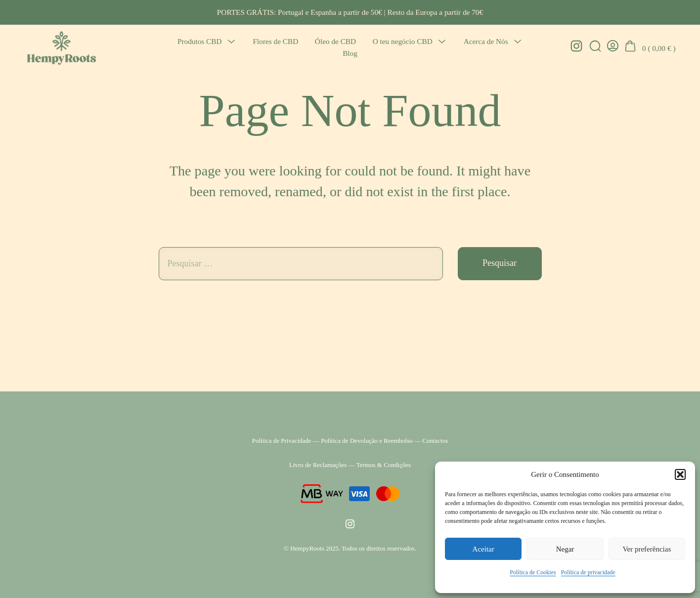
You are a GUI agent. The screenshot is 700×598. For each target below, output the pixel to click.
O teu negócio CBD (403, 41)
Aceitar (483, 549)
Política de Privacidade (282, 441)
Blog (350, 53)
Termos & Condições (384, 465)
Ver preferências (647, 549)
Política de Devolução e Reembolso (367, 441)
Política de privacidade (588, 572)
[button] (680, 474)
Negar (565, 549)
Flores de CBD (276, 41)
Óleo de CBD (335, 41)
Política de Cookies (533, 572)
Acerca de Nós (486, 41)
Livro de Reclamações (318, 465)
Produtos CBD (200, 41)
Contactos (435, 441)
